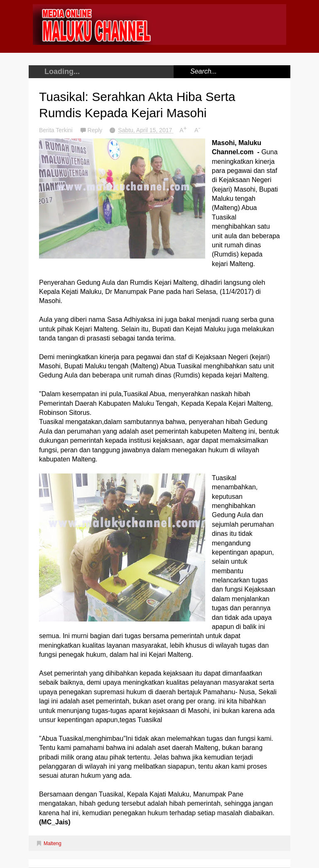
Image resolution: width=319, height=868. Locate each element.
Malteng (53, 843)
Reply (96, 130)
